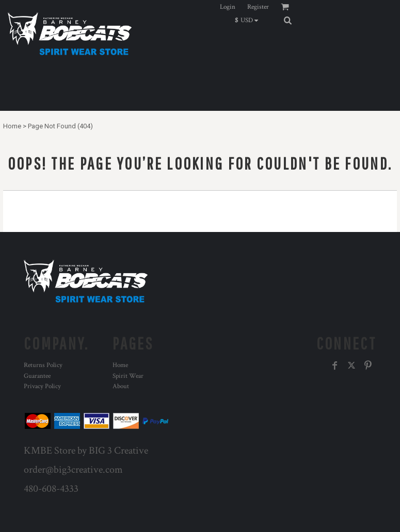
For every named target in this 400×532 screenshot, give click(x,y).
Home (12, 126)
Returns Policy (43, 365)
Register (258, 7)
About (121, 386)
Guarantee (37, 376)
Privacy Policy (42, 386)
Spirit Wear (128, 376)
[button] (249, 20)
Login (228, 7)
